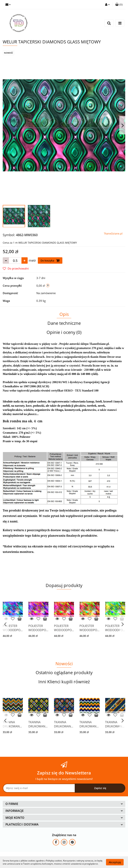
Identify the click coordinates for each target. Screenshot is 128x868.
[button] (119, 5)
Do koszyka (50, 261)
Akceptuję (115, 862)
